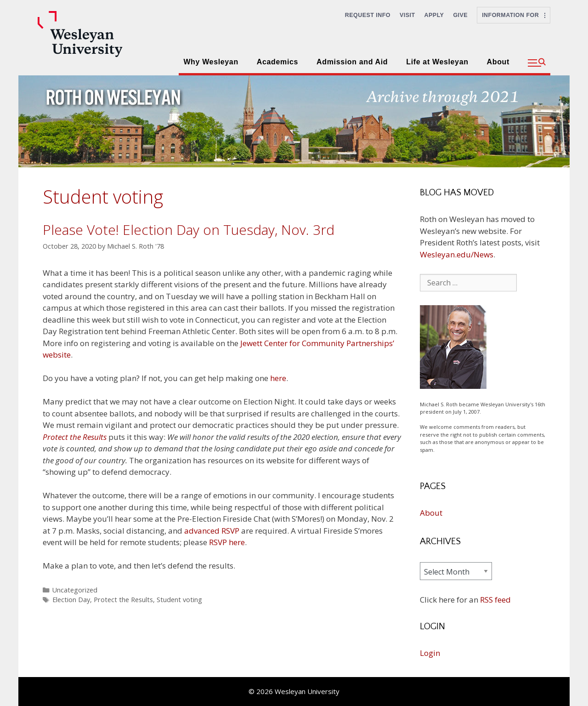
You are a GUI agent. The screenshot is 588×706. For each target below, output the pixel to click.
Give (460, 15)
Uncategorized (75, 590)
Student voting (179, 600)
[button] (537, 63)
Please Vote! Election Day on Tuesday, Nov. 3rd (189, 230)
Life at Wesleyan (437, 62)
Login (430, 653)
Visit (407, 15)
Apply (434, 15)
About (498, 62)
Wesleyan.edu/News (457, 254)
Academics (277, 62)
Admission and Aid (352, 62)
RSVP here (227, 542)
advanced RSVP (212, 531)
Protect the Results (123, 600)
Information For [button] (514, 15)
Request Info (368, 15)
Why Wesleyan (211, 62)
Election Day (71, 600)
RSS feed (495, 600)
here (278, 378)
